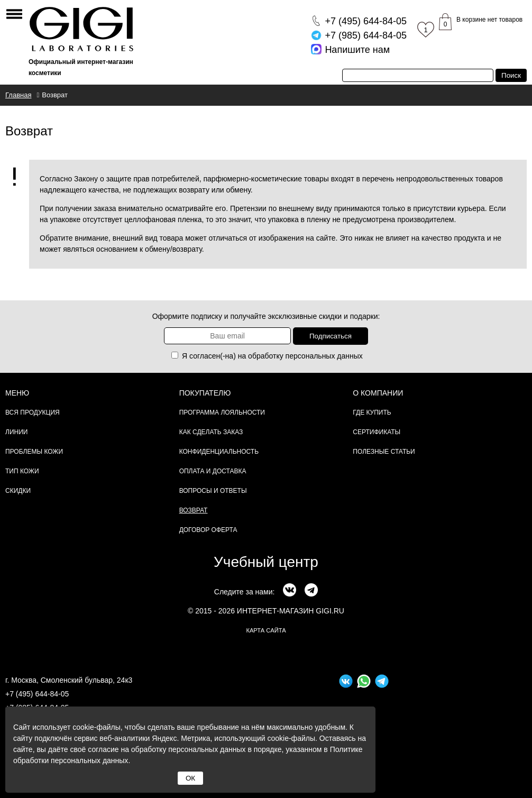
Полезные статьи (384, 452)
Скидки (18, 491)
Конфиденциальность (219, 452)
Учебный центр (266, 562)
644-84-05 (366, 21)
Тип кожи (22, 471)
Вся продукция (33, 412)
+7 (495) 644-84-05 (37, 694)
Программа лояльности (222, 412)
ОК (190, 778)
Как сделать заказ (211, 432)
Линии (16, 432)
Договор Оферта (208, 530)
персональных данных (324, 356)
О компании (378, 393)
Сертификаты (377, 432)
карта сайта (266, 630)
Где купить (372, 412)
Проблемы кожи (34, 452)
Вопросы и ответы (213, 491)
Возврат (194, 510)
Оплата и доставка (213, 471)
